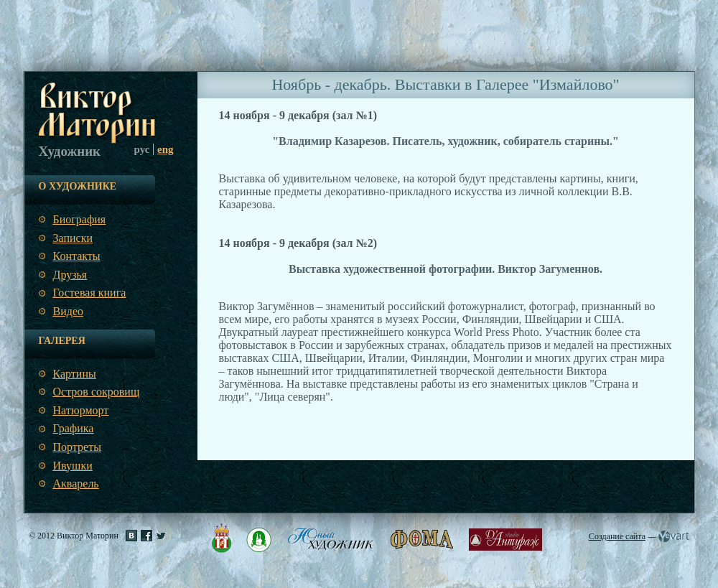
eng (165, 149)
